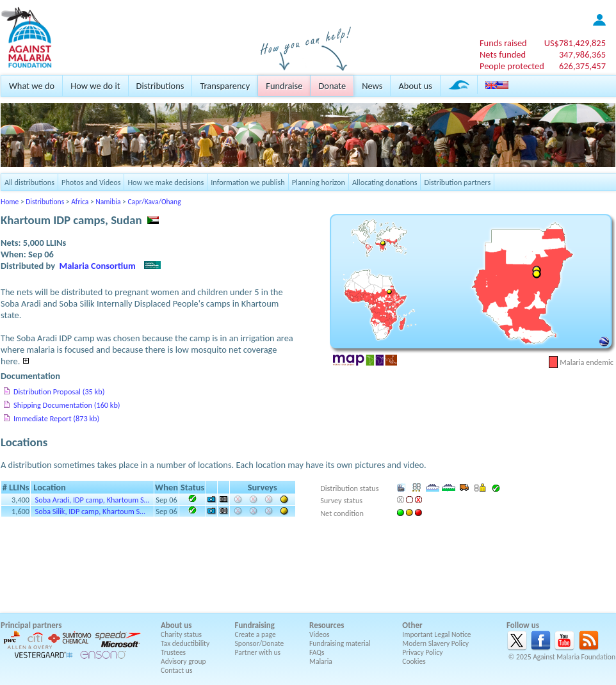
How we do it (95, 86)
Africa (80, 202)
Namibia (108, 202)
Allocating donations (385, 182)
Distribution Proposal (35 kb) (59, 391)
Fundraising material (340, 643)
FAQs (317, 652)
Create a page (255, 634)
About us (415, 86)
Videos (320, 634)
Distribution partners (457, 182)
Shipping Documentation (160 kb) (67, 405)
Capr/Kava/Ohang (154, 202)
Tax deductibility (185, 643)
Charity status (181, 634)
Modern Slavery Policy (435, 643)
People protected (512, 66)
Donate (332, 86)
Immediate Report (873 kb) (56, 418)
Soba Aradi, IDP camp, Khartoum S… (93, 500)
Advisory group (183, 661)
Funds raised (503, 43)
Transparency (225, 86)
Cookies (414, 661)
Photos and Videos (91, 182)
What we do (32, 86)
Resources (327, 625)
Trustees (173, 652)
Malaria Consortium (98, 266)
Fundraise (284, 86)
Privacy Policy (422, 652)
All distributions (29, 182)
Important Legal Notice (436, 634)
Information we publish (248, 182)
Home (10, 202)
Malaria (321, 661)
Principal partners (31, 625)
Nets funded (503, 54)
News (372, 86)
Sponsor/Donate (260, 643)
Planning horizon (319, 182)
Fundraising (255, 625)
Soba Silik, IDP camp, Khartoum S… (90, 511)
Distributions (160, 86)
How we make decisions (166, 182)
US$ (575, 43)
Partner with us (258, 652)
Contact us (176, 670)
